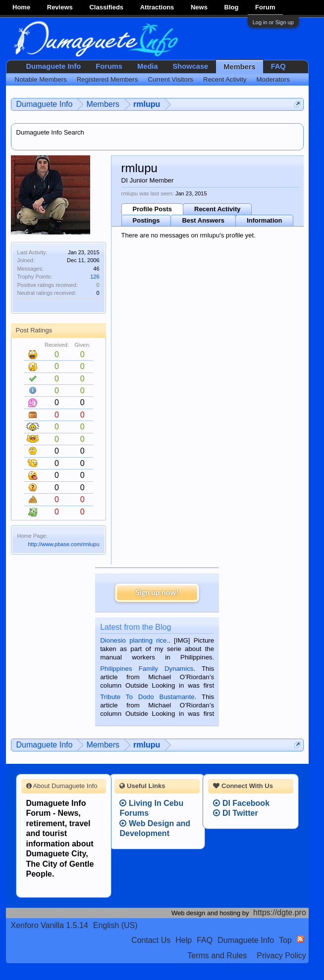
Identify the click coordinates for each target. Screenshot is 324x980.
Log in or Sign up (273, 22)
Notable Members (41, 79)
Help (184, 940)
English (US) (115, 925)
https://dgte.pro (280, 912)
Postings (146, 220)
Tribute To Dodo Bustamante (147, 697)
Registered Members (108, 79)
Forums (109, 66)
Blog (232, 7)
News (199, 7)
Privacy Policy (281, 956)
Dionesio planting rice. (134, 640)
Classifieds (106, 7)
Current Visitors (170, 79)
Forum (265, 7)
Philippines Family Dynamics (147, 669)
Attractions (157, 7)
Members (239, 67)
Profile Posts (152, 209)
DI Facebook (241, 803)
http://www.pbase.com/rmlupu (63, 544)
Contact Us (151, 940)
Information (265, 220)
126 (95, 277)
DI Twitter (235, 813)
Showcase (191, 66)
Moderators (273, 79)
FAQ (278, 66)
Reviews (60, 7)
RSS (300, 939)
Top (285, 940)
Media (148, 66)
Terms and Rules (217, 956)
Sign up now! (157, 592)
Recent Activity (217, 209)
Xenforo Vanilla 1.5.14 (50, 925)
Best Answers (203, 220)
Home (21, 7)
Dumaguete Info (54, 66)
